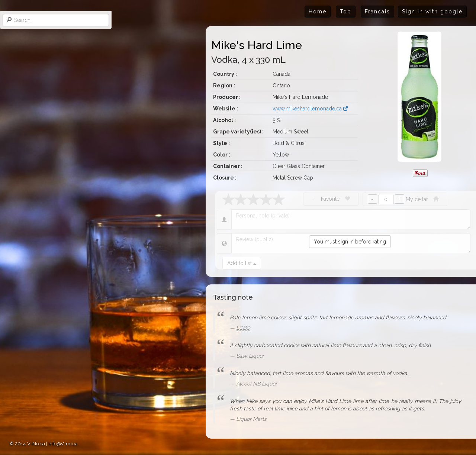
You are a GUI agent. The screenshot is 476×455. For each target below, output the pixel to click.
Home (318, 12)
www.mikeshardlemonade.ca (310, 109)
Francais (377, 12)
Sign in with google (432, 12)
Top (346, 12)
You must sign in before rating (350, 242)
